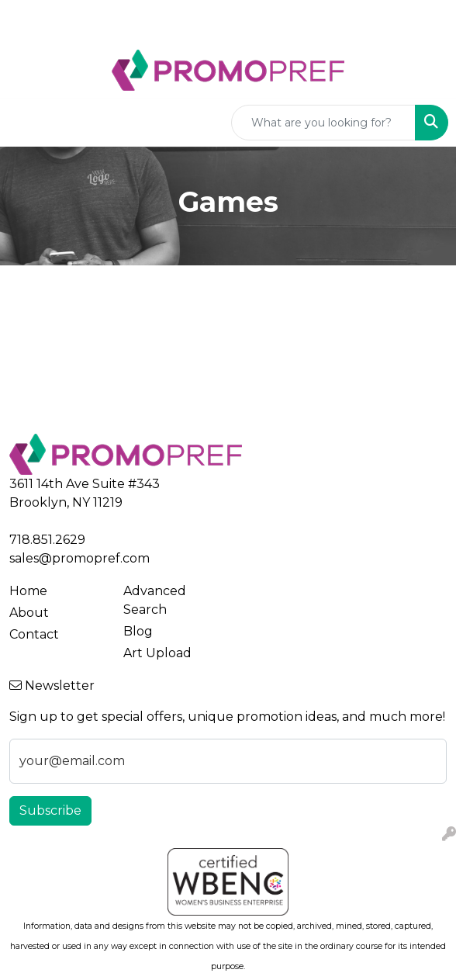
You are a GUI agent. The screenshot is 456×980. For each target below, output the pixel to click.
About (29, 613)
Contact (34, 634)
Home (28, 591)
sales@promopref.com (79, 558)
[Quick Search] (323, 123)
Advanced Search (155, 600)
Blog (138, 631)
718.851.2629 (47, 540)
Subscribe (50, 810)
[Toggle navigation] (24, 123)
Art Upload (157, 653)
